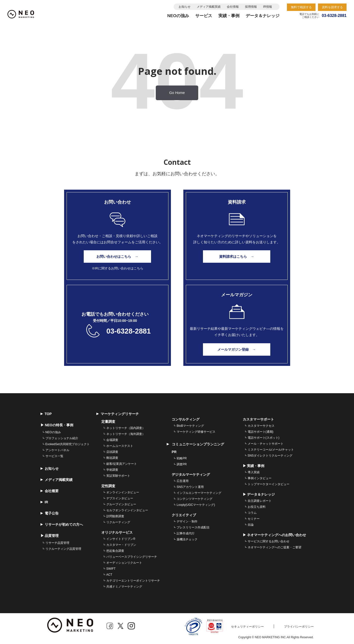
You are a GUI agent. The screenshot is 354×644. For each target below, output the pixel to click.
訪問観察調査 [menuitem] (115, 515)
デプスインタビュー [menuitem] (120, 497)
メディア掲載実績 (209, 7)
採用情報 (251, 7)
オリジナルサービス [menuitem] (117, 531)
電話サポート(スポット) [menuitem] (264, 436)
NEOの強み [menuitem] (53, 431)
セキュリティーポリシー (247, 625)
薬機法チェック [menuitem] (187, 538)
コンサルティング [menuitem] (186, 418)
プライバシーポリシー (299, 625)
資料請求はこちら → (237, 257)
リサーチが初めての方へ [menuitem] (62, 523)
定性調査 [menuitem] (108, 485)
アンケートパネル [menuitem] (57, 449)
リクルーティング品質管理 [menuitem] (63, 548)
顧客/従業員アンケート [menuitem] (122, 463)
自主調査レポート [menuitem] (260, 500)
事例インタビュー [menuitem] (260, 477)
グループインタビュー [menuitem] (121, 503)
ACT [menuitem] (109, 573)
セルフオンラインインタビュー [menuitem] (127, 509)
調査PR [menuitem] (182, 463)
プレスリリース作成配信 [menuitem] (193, 526)
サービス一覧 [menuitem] (54, 455)
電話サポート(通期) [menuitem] (261, 430)
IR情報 (268, 7)
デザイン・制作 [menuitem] (187, 520)
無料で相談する (301, 7)
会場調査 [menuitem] (112, 439)
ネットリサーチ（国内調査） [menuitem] (126, 427)
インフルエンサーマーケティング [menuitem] (199, 492)
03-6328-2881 (129, 330)
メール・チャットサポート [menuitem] (266, 442)
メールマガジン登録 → (237, 348)
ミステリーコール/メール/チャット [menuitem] (271, 448)
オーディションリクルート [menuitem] (124, 561)
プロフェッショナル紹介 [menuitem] (62, 437)
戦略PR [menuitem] (182, 457)
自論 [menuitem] (251, 523)
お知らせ (185, 7)
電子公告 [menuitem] (50, 512)
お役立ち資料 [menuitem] (257, 506)
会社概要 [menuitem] (50, 490)
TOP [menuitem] (46, 413)
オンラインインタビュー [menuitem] (123, 491)
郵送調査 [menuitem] (112, 457)
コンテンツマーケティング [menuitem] (195, 498)
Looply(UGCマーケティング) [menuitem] (196, 504)
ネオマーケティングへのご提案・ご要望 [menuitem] (275, 546)
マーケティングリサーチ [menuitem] (118, 413)
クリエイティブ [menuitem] (184, 514)
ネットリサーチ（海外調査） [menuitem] (126, 433)
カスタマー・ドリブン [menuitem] (121, 544)
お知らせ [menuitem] (50, 467)
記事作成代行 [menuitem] (186, 532)
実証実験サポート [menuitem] (118, 474)
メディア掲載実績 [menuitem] (57, 478)
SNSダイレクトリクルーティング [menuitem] (270, 454)
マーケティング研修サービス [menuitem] (196, 430)
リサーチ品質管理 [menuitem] (57, 542)
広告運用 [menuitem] (183, 480)
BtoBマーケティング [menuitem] (190, 425)
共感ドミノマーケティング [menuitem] (124, 585)
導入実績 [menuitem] (254, 471)
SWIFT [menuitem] (111, 567)
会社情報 (233, 7)
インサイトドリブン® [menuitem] (121, 538)
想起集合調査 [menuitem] (115, 550)
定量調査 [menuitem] (108, 420)
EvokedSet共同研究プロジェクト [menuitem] (68, 443)
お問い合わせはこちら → (118, 257)
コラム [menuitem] (252, 512)
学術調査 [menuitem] (112, 469)
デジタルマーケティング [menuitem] (191, 473)
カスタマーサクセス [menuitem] (261, 425)
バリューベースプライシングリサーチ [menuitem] (132, 556)
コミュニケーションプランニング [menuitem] (195, 443)
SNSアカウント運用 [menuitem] (190, 486)
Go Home (177, 93)
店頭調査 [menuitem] (112, 451)
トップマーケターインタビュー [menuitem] (269, 483)
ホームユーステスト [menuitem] (120, 445)
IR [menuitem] (44, 501)
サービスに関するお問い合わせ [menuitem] (269, 540)
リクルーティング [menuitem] (118, 521)
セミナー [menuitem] (254, 517)
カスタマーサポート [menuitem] (258, 418)
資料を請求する (332, 7)
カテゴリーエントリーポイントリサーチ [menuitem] (133, 579)
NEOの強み (178, 16)
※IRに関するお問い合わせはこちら (118, 268)
